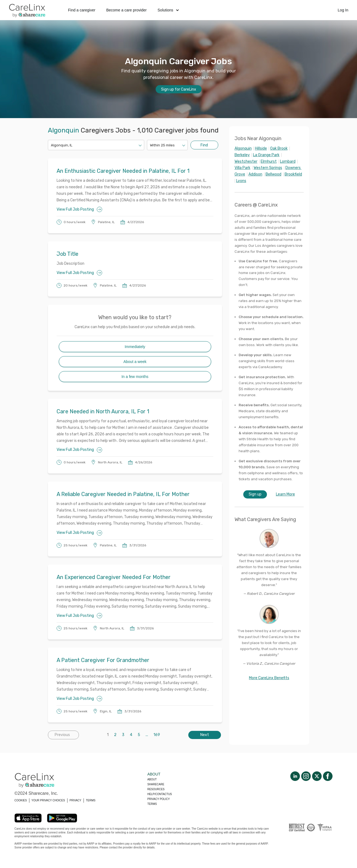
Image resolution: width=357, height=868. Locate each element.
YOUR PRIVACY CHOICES (48, 800)
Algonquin (243, 148)
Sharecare (156, 784)
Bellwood (273, 174)
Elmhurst (269, 161)
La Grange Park (266, 155)
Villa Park (242, 168)
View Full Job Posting (79, 209)
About (152, 779)
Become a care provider (126, 10)
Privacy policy (158, 799)
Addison (255, 174)
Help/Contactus (159, 794)
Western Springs (268, 168)
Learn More (285, 494)
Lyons (241, 181)
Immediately (135, 347)
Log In (343, 10)
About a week (135, 362)
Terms (152, 804)
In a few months (135, 377)
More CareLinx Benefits (269, 678)
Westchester (246, 161)
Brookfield (293, 174)
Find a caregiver (82, 10)
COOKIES (21, 800)
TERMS (91, 800)
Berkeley (242, 155)
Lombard (288, 161)
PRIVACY (76, 800)
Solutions (168, 10)
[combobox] (51, 145)
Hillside (261, 148)
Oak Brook (279, 148)
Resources (156, 789)
